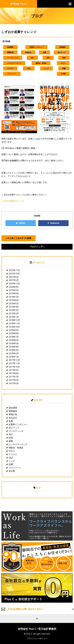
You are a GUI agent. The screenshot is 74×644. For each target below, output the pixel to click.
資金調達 (10, 47)
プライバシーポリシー (37, 638)
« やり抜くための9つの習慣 (19, 238)
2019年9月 (14, 290)
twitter (21, 223)
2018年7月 (14, 337)
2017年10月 (14, 367)
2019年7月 (14, 297)
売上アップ (62, 52)
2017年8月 (14, 373)
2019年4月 (14, 307)
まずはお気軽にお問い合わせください (25, 609)
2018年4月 (14, 347)
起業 (45, 52)
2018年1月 (14, 357)
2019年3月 (14, 310)
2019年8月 (14, 293)
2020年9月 (14, 287)
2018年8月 (14, 333)
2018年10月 (14, 327)
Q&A (29, 68)
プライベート (12, 74)
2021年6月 (14, 277)
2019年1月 (14, 317)
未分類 (63, 74)
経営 (48, 58)
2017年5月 (14, 383)
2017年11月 (14, 363)
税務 (64, 58)
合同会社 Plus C (19, 4)
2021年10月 (14, 274)
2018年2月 (14, 353)
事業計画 (10, 52)
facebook (53, 223)
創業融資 (62, 47)
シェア (46, 68)
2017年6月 (14, 380)
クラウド (10, 68)
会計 (32, 58)
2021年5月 (14, 280)
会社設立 (28, 52)
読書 (64, 68)
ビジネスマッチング (14, 63)
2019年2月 (14, 313)
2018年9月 (14, 330)
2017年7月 (14, 377)
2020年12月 (14, 283)
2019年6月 (14, 300)
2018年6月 (14, 340)
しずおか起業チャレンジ (13, 201)
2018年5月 (14, 343)
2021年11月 (14, 270)
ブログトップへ (37, 247)
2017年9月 (14, 370)
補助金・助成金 (41, 63)
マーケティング (13, 58)
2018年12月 (14, 320)
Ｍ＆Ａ (63, 63)
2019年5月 (14, 304)
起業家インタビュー (36, 47)
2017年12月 (14, 360)
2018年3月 (14, 350)
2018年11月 (14, 323)
